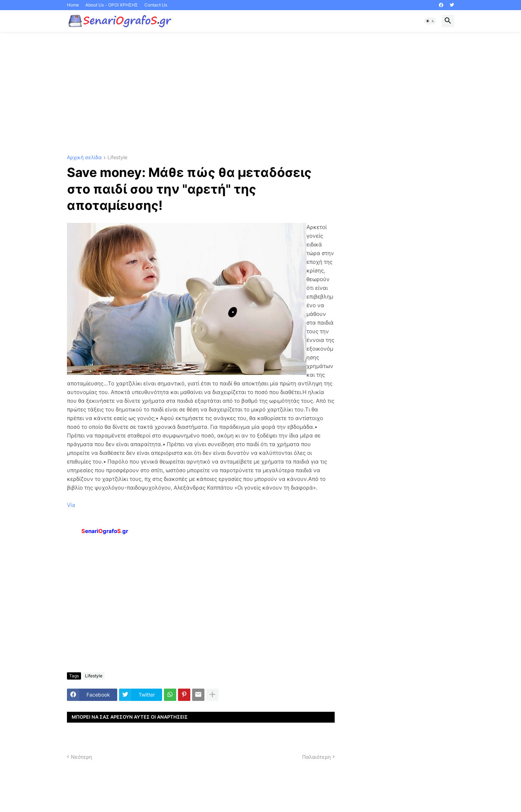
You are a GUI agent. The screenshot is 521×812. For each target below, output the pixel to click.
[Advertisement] (260, 93)
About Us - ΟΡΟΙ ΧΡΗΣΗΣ (112, 5)
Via (71, 505)
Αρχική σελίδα (84, 158)
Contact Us (156, 5)
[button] (430, 21)
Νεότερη (81, 757)
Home (73, 5)
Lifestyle (117, 158)
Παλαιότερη (316, 757)
